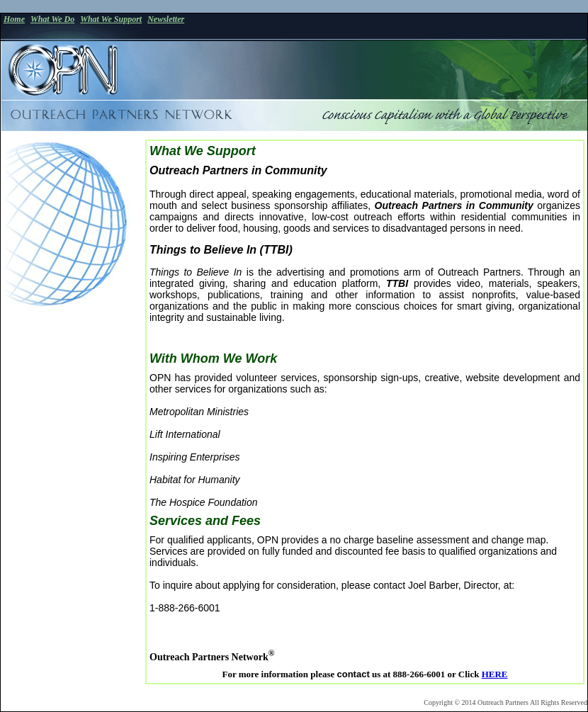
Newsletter (166, 19)
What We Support (111, 19)
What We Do (52, 19)
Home (14, 19)
